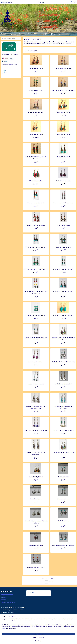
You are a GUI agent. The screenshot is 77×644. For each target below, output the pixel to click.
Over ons (42, 34)
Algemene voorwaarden (7, 594)
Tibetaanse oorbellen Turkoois (36, 247)
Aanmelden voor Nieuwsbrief (8, 602)
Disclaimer (3, 597)
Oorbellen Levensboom (36, 112)
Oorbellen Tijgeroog (36, 477)
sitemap (32, 641)
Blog (53, 34)
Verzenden (3, 599)
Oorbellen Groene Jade (63, 247)
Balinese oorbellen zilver (36, 384)
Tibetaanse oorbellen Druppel (63, 203)
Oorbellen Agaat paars (63, 181)
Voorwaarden (23, 34)
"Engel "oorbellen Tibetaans (36, 225)
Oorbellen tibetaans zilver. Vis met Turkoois (36, 522)
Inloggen (58, 34)
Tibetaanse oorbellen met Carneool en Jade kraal (36, 292)
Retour (3, 601)
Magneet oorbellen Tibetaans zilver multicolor (63, 339)
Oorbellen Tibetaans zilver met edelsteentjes (36, 454)
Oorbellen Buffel (63, 521)
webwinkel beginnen (40, 641)
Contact (49, 34)
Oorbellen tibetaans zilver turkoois (63, 362)
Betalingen (3, 596)
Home (3, 34)
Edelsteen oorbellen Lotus (63, 68)
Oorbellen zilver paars (36, 362)
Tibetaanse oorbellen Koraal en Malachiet (36, 158)
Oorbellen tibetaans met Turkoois (63, 545)
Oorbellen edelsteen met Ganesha (63, 90)
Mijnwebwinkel (53, 641)
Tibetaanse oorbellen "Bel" (36, 203)
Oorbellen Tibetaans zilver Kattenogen (63, 407)
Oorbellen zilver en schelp (36, 567)
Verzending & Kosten (12, 34)
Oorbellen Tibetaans (63, 225)
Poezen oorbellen (63, 499)
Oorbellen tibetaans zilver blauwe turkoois (36, 339)
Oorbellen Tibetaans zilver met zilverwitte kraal (36, 407)
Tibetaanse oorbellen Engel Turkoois (36, 269)
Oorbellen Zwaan (36, 499)
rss (35, 641)
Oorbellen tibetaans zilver (63, 384)
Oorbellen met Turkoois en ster (63, 430)
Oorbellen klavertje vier (36, 90)
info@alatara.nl (33, 625)
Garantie (31, 34)
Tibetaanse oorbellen (36, 68)
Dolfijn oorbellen (63, 477)
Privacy (36, 34)
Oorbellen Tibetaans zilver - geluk (36, 430)
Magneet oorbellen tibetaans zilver (63, 452)
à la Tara (31, 592)
